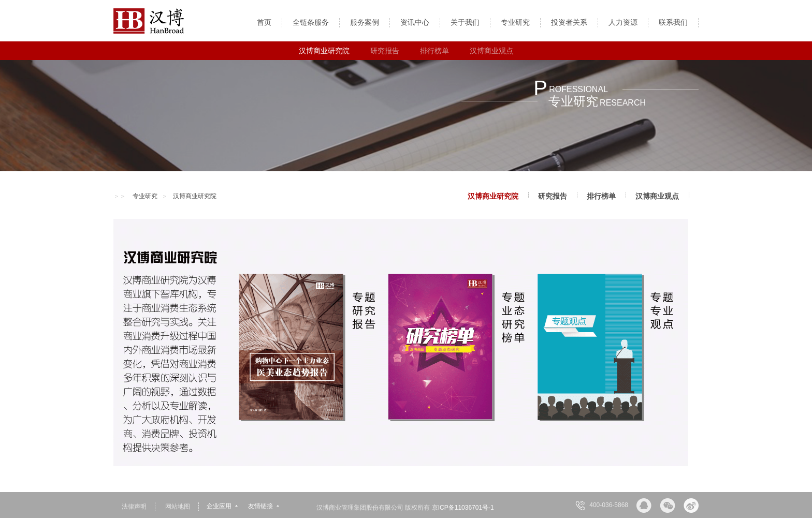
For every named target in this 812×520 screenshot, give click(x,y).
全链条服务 (311, 22)
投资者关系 (569, 22)
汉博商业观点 (491, 51)
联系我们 (673, 22)
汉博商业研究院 (324, 51)
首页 (264, 22)
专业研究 (515, 22)
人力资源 (623, 22)
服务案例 (365, 22)
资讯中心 (415, 22)
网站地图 (178, 507)
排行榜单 (434, 51)
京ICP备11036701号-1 (463, 508)
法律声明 (134, 507)
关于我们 (465, 22)
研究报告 (385, 51)
